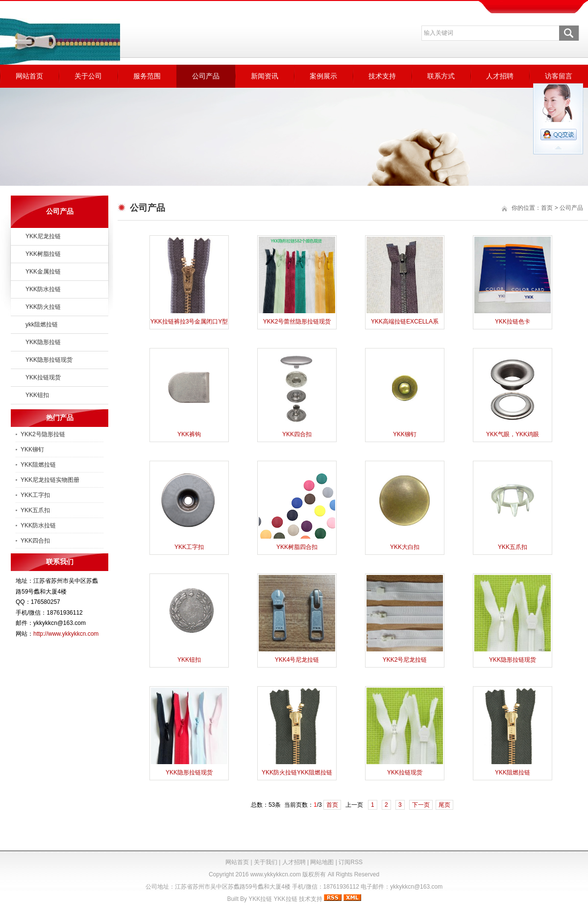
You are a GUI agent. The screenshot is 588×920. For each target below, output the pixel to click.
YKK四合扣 (35, 541)
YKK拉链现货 (43, 377)
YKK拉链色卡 (513, 322)
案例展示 (323, 76)
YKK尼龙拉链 (43, 236)
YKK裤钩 (189, 434)
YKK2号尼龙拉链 (405, 660)
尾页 (444, 805)
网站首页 (29, 76)
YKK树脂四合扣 (297, 547)
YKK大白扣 (405, 547)
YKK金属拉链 (43, 272)
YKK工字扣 (35, 495)
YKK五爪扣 (35, 510)
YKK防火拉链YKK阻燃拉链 (297, 772)
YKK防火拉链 (43, 307)
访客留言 (559, 76)
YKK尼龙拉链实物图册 (50, 480)
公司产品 (206, 76)
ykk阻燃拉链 (42, 324)
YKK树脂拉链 (43, 254)
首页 (547, 208)
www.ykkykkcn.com (276, 874)
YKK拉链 (260, 899)
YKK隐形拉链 (43, 342)
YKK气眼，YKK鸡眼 (513, 434)
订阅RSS (351, 862)
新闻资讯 (265, 76)
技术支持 (382, 76)
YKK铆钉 (32, 449)
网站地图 (322, 862)
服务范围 (147, 76)
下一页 (421, 805)
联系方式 (441, 76)
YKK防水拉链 (43, 289)
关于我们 (266, 862)
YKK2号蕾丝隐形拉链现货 (297, 322)
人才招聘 (500, 76)
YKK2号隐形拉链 (43, 434)
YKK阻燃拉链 (38, 465)
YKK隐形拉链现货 (49, 360)
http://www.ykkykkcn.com (66, 634)
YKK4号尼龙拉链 (297, 660)
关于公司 (88, 76)
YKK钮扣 (37, 395)
